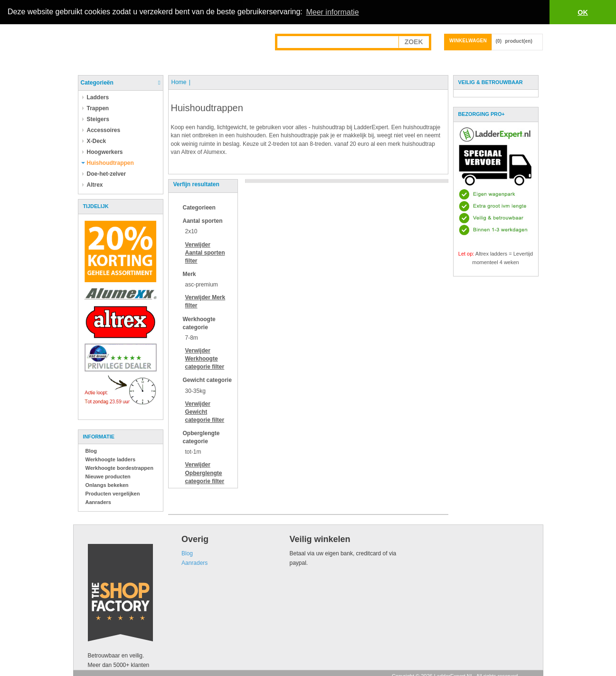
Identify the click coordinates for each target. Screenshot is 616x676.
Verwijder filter (205, 252)
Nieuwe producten (108, 476)
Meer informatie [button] (332, 12)
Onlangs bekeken (107, 485)
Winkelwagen (468, 40)
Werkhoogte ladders (111, 459)
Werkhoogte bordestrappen (119, 467)
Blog (91, 450)
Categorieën (97, 82)
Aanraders (98, 502)
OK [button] (583, 12)
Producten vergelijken (113, 493)
